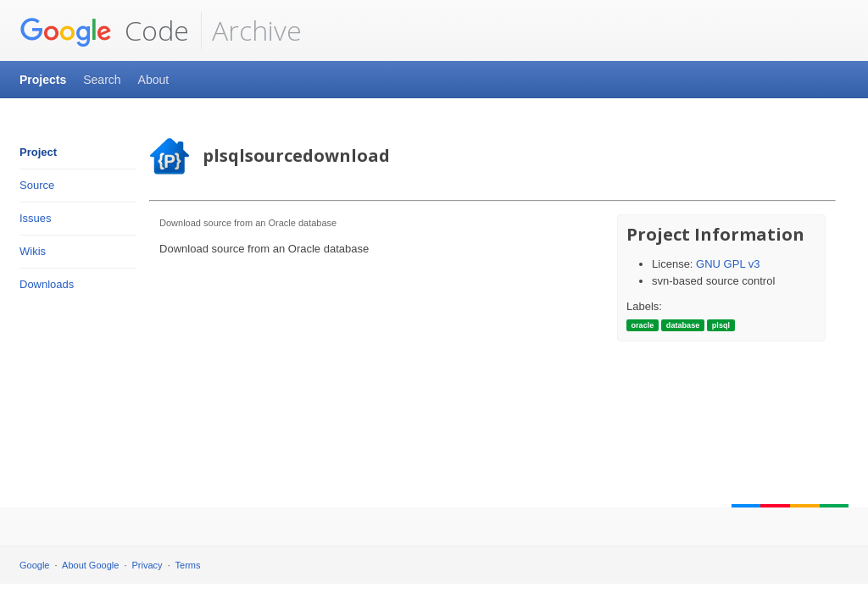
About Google (90, 565)
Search (102, 80)
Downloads (47, 284)
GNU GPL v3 (728, 264)
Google (34, 565)
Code (104, 30)
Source (37, 185)
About (154, 80)
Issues (36, 218)
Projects (43, 80)
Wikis (33, 251)
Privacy (147, 565)
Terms (188, 565)
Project (38, 152)
